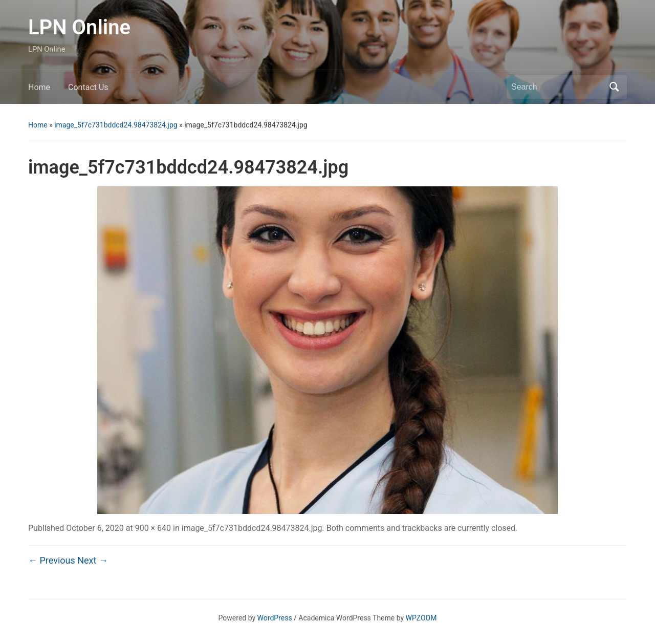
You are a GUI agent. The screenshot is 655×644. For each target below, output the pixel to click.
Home (39, 87)
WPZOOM (421, 618)
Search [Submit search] (614, 87)
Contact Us (88, 87)
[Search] (557, 87)
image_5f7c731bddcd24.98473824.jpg (116, 125)
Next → (93, 560)
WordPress (275, 618)
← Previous (52, 560)
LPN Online (79, 27)
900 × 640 (153, 528)
